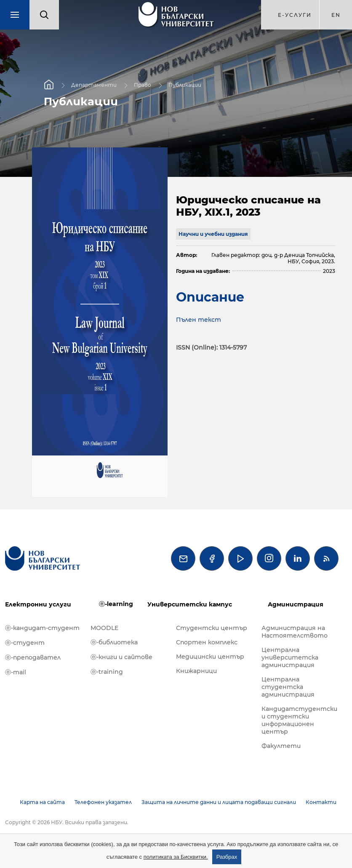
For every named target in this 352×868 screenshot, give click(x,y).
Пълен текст (199, 320)
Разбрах (227, 857)
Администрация (296, 604)
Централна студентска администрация (288, 687)
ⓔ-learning (116, 604)
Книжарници (196, 671)
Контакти (321, 802)
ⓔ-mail (16, 672)
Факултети (281, 746)
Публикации (185, 85)
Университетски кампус (190, 604)
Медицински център (210, 657)
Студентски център (212, 628)
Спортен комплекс (207, 642)
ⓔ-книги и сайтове (121, 657)
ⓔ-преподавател (33, 657)
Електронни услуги (38, 604)
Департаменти (94, 85)
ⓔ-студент (25, 643)
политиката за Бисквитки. (176, 857)
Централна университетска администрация (290, 657)
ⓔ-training (107, 672)
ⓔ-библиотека (114, 642)
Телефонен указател (103, 802)
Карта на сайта (42, 802)
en (336, 15)
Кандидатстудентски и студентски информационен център (299, 720)
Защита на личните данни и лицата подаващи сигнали (219, 802)
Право (143, 85)
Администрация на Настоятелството (295, 632)
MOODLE (104, 628)
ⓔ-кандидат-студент (42, 628)
